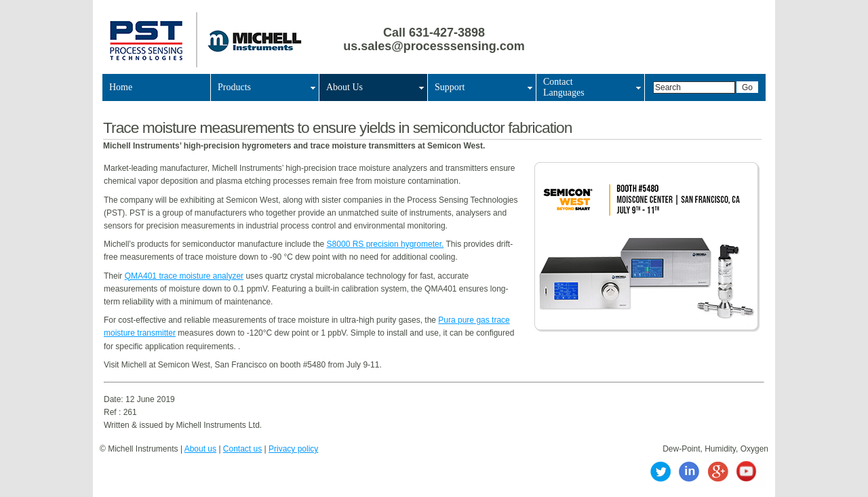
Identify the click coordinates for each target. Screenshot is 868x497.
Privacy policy (293, 449)
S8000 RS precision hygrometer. (386, 244)
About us (200, 449)
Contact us (242, 449)
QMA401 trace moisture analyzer (184, 276)
